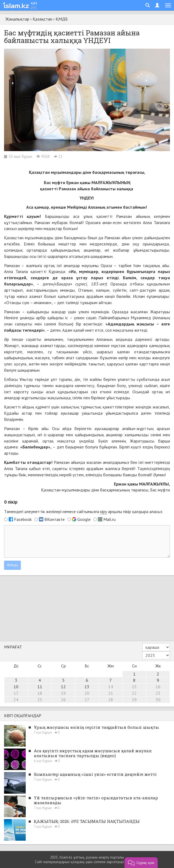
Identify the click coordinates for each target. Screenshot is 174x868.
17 (16, 693)
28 (111, 700)
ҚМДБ (62, 19)
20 (87, 693)
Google (84, 519)
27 (87, 700)
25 (40, 700)
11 (40, 687)
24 (16, 700)
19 (63, 693)
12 (63, 687)
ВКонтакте (55, 519)
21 (111, 693)
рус (34, 7)
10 (16, 687)
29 (134, 700)
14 (111, 687)
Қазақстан (42, 19)
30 (158, 700)
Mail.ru (109, 519)
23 (158, 693)
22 (134, 693)
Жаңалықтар (17, 19)
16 (158, 687)
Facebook (23, 519)
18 (40, 693)
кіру (104, 511)
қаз (34, 3)
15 (134, 687)
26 (63, 700)
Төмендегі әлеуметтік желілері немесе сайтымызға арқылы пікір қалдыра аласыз (83, 512)
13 (87, 687)
